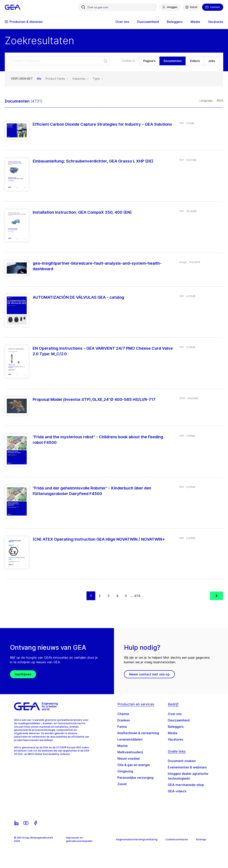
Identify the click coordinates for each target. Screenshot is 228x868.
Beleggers (175, 22)
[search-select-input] (59, 61)
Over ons (122, 22)
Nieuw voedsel (129, 758)
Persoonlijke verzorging (135, 778)
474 (137, 596)
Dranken (124, 720)
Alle (39, 79)
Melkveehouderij (130, 752)
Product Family (57, 79)
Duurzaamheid (148, 22)
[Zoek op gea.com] (118, 7)
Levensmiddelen (130, 739)
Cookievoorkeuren (177, 839)
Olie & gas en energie (134, 765)
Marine (123, 746)
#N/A (220, 100)
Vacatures (216, 22)
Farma (122, 727)
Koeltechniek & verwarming (138, 733)
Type (98, 79)
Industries (81, 79)
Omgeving (125, 771)
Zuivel (122, 784)
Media (195, 22)
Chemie (123, 714)
